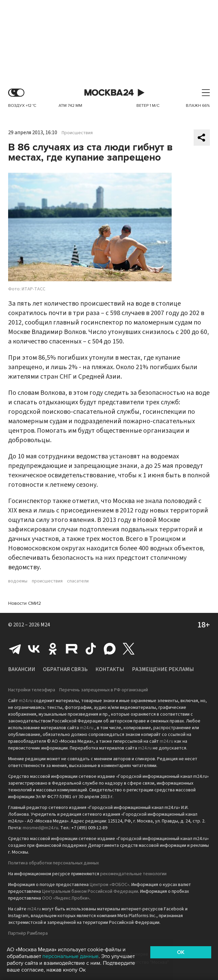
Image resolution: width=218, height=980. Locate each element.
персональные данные (70, 956)
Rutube (72, 649)
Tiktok (91, 649)
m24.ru (26, 701)
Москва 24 (109, 93)
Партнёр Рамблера (28, 933)
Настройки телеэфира (32, 690)
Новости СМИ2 (25, 603)
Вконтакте (34, 649)
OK (181, 952)
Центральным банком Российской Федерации (90, 891)
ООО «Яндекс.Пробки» (66, 898)
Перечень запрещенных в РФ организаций (104, 690)
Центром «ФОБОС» (110, 885)
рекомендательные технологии (133, 874)
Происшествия (77, 133)
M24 (45, 625)
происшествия (47, 581)
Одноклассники (53, 649)
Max (110, 649)
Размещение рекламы (163, 669)
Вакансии (22, 669)
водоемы (18, 581)
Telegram (15, 649)
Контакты (110, 669)
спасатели (78, 581)
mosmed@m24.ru (40, 828)
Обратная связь (65, 669)
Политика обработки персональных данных (53, 863)
